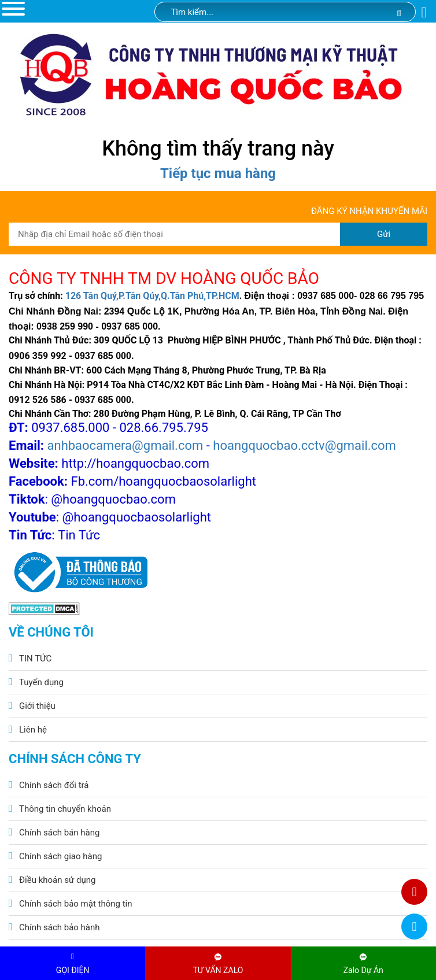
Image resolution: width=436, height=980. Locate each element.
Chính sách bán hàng (59, 833)
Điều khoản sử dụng (57, 880)
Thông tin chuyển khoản (65, 809)
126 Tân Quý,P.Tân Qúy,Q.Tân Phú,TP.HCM (152, 296)
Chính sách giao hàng (60, 856)
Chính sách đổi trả (54, 785)
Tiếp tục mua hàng (218, 173)
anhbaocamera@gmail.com (125, 445)
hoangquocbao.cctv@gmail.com (304, 445)
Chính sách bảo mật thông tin (76, 904)
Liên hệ (33, 730)
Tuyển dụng (41, 682)
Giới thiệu (37, 706)
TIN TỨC (35, 659)
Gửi (384, 234)
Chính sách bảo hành (60, 927)
